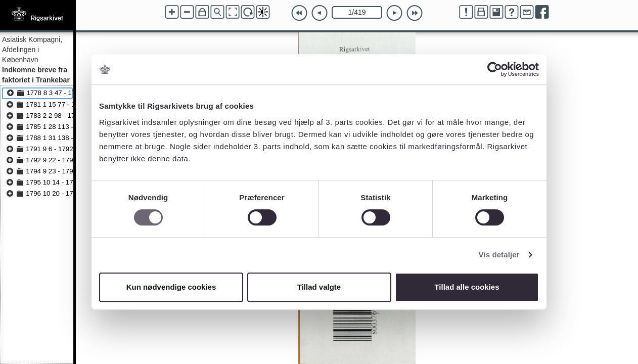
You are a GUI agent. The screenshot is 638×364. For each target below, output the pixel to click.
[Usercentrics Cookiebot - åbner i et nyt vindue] (495, 69)
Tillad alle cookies (467, 287)
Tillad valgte (319, 287)
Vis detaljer (499, 255)
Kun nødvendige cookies (171, 287)
